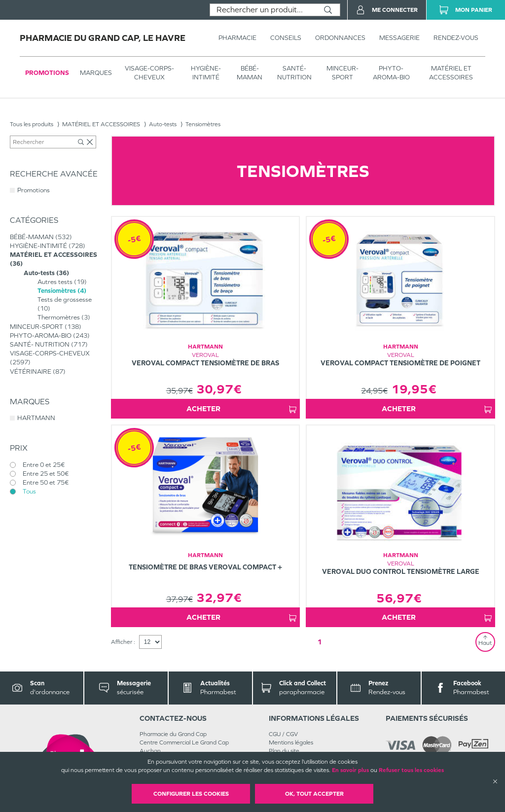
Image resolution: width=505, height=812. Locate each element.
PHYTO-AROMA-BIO (391, 73)
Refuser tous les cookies (411, 770)
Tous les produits (32, 124)
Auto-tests (163, 124)
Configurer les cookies (191, 794)
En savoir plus (350, 770)
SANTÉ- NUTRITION (294, 73)
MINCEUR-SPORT (343, 73)
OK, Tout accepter (314, 794)
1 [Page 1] (320, 642)
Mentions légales (291, 742)
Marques (96, 73)
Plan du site (284, 751)
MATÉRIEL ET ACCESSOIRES (451, 73)
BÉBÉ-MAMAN (250, 73)
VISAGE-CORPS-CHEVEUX (149, 73)
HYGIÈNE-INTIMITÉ (206, 73)
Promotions (47, 73)
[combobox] (263, 10)
